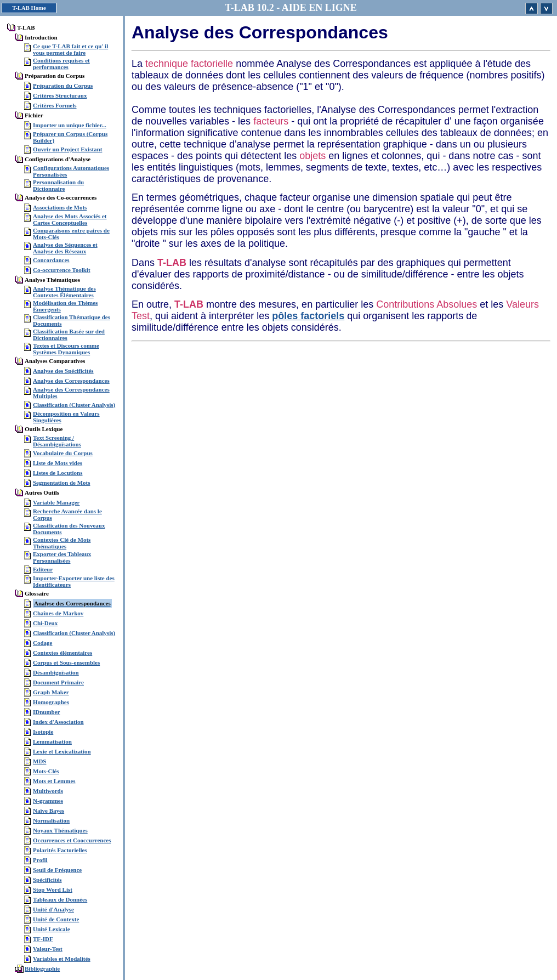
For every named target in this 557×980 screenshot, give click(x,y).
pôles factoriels (308, 316)
